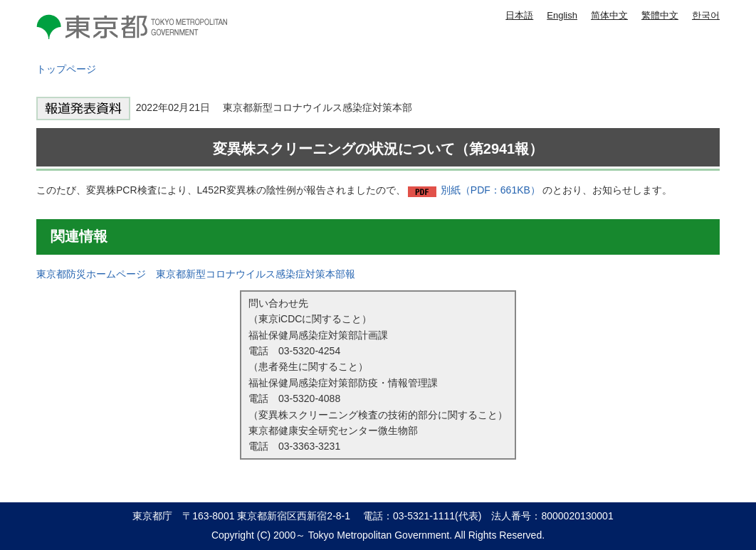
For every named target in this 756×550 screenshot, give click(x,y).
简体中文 (609, 15)
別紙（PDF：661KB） (490, 190)
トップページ (66, 69)
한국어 (706, 15)
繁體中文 (660, 15)
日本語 (519, 15)
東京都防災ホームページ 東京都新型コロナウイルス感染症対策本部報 (196, 274)
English (562, 15)
